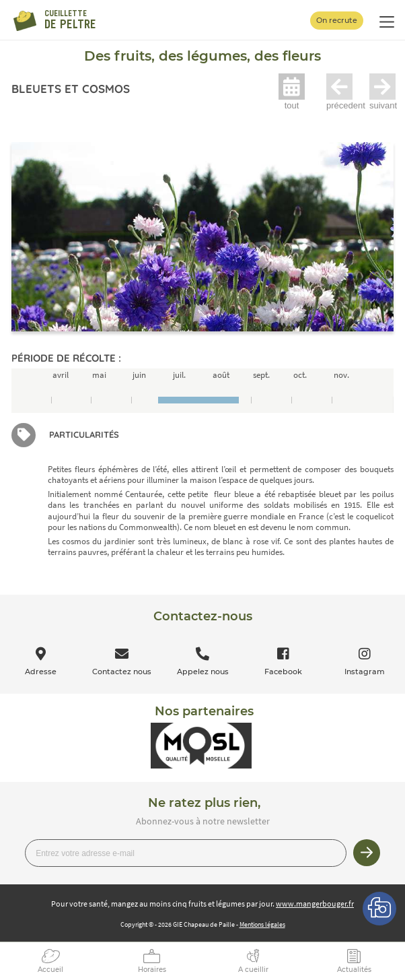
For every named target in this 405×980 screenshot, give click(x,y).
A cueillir (253, 970)
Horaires (152, 970)
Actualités (354, 970)
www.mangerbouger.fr (315, 904)
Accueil (50, 970)
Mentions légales (262, 924)
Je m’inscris (367, 853)
